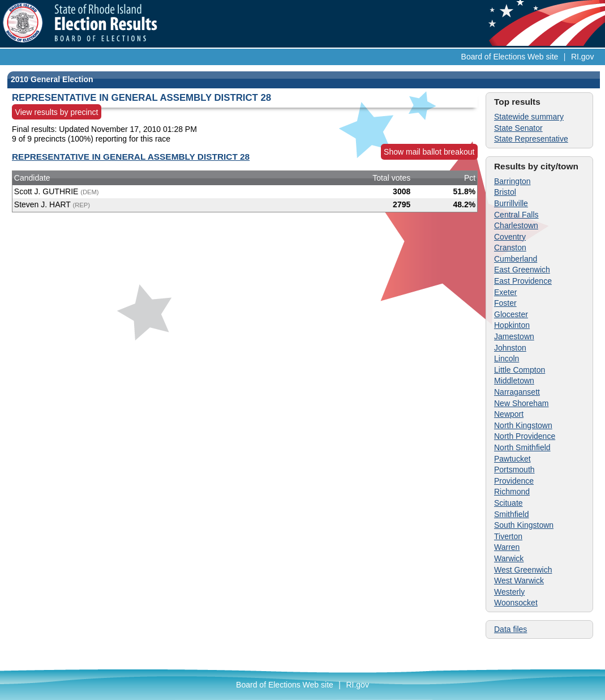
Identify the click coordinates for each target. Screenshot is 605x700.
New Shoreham (522, 403)
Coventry (510, 237)
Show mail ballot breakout (429, 152)
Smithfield (511, 514)
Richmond (512, 492)
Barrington (512, 181)
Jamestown (514, 336)
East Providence (523, 281)
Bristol (505, 192)
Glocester (511, 314)
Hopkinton (512, 325)
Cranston (510, 247)
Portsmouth (514, 469)
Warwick (509, 558)
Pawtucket (512, 459)
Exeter (505, 292)
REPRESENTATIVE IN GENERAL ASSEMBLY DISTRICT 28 (131, 157)
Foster (505, 303)
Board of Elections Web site (510, 57)
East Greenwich (522, 270)
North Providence (525, 436)
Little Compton (520, 370)
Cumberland (516, 259)
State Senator (518, 128)
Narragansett (517, 392)
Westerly (509, 592)
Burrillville (511, 203)
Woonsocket (516, 603)
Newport (509, 414)
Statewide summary (529, 117)
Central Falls (516, 215)
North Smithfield (522, 447)
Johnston (510, 348)
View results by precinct (57, 112)
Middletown (514, 381)
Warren (507, 547)
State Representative (531, 139)
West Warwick (519, 581)
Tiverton (508, 536)
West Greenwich (523, 570)
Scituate (509, 503)
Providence (514, 481)
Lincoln (507, 358)
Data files (510, 629)
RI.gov (582, 57)
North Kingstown (523, 425)
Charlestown (516, 225)
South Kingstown (524, 525)
